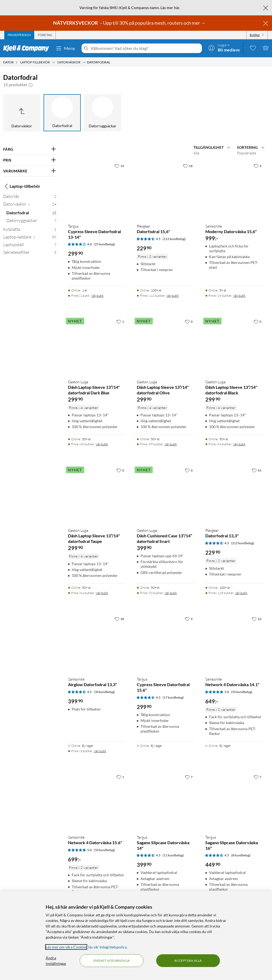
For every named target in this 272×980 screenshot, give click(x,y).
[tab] (19, 35)
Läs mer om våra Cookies (66, 947)
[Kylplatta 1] (30, 230)
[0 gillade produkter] (253, 48)
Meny (65, 48)
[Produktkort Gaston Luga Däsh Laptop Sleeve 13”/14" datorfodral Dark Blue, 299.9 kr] (97, 346)
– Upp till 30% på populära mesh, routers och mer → (130, 23)
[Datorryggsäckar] (103, 113)
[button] (31, 85)
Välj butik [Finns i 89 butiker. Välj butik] (171, 444)
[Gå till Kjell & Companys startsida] (28, 48)
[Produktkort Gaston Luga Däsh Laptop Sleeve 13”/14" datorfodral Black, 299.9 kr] (234, 346)
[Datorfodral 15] (31, 214)
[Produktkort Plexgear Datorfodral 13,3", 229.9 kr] (234, 495)
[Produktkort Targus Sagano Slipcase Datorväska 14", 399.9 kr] (166, 801)
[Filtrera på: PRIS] (30, 160)
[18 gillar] (188, 166)
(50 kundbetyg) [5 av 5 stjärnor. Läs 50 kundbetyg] (242, 692)
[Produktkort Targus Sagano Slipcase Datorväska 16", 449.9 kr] (234, 801)
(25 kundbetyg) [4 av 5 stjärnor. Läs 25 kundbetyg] (104, 244)
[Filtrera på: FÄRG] (30, 149)
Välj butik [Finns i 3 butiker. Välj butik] (100, 751)
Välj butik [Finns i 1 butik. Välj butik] (97, 296)
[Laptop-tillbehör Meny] (54, 62)
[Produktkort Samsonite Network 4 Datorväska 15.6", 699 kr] (97, 801)
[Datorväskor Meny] (84, 62)
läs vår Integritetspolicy (107, 947)
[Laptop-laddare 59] (30, 238)
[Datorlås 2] (30, 197)
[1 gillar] (120, 321)
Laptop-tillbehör (22, 186)
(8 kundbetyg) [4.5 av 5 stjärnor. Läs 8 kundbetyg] (241, 855)
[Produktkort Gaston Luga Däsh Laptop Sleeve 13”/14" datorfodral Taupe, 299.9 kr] (97, 495)
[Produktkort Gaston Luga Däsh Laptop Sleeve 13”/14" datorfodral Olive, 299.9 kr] (166, 346)
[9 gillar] (189, 619)
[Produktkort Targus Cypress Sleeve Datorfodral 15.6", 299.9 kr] (166, 643)
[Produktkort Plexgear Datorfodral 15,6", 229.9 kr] (166, 190)
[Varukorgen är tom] (266, 48)
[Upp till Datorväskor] (22, 113)
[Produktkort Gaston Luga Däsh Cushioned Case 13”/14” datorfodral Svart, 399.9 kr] (166, 495)
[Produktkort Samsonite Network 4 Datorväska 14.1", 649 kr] (234, 643)
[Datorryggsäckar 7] (31, 222)
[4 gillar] (258, 166)
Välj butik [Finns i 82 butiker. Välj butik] (171, 593)
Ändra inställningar (56, 961)
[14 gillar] (119, 166)
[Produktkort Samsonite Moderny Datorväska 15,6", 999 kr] (234, 190)
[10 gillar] (257, 619)
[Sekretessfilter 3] (30, 253)
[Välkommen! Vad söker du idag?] (145, 48)
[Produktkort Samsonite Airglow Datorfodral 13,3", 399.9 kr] (97, 643)
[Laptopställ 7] (30, 246)
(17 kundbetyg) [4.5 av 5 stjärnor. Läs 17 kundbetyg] (173, 697)
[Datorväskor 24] (30, 205)
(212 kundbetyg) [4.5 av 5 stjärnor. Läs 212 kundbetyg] (174, 239)
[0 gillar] (189, 321)
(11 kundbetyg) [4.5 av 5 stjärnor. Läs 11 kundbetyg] (173, 855)
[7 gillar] (189, 777)
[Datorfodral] (62, 113)
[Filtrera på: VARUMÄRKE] (30, 171)
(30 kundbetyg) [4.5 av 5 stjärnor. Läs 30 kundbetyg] (104, 692)
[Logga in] (224, 48)
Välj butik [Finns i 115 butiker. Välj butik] (241, 593)
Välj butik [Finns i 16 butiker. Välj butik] (239, 296)
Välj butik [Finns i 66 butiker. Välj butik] (102, 444)
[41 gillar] (257, 470)
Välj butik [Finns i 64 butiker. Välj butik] (239, 444)
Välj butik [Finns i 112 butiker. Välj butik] (173, 296)
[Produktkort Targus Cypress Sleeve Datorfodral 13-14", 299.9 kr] (97, 190)
